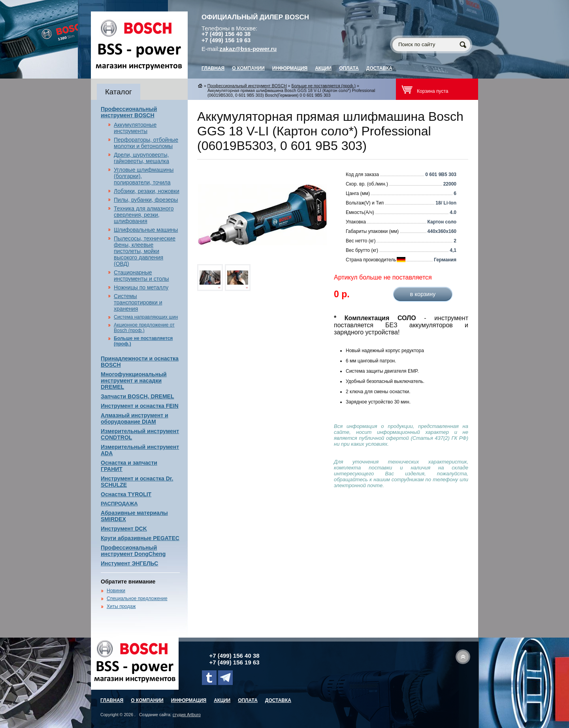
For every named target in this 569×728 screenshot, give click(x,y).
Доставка (379, 68)
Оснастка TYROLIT (126, 494)
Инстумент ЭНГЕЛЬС (129, 563)
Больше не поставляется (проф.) (323, 86)
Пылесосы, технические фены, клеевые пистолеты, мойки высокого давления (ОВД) (145, 251)
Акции (323, 68)
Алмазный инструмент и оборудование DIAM (135, 418)
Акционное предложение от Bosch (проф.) (144, 328)
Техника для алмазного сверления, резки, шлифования (144, 215)
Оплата (349, 68)
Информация (290, 68)
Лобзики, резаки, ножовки (147, 191)
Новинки (116, 591)
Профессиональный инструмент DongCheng (133, 551)
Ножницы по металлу (141, 287)
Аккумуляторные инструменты (135, 128)
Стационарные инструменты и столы (141, 276)
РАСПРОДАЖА (119, 504)
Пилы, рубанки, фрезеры (146, 200)
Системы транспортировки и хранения (138, 302)
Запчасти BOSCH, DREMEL (138, 396)
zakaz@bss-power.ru (248, 49)
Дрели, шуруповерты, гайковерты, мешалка (141, 158)
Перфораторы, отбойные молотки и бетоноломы (146, 143)
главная (213, 68)
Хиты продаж (121, 606)
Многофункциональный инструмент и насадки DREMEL (134, 381)
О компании (248, 68)
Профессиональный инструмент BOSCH (129, 112)
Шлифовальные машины (146, 230)
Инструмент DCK (124, 529)
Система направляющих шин (146, 317)
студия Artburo (187, 715)
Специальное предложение (137, 599)
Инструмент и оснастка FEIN (140, 406)
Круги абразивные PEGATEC (140, 538)
